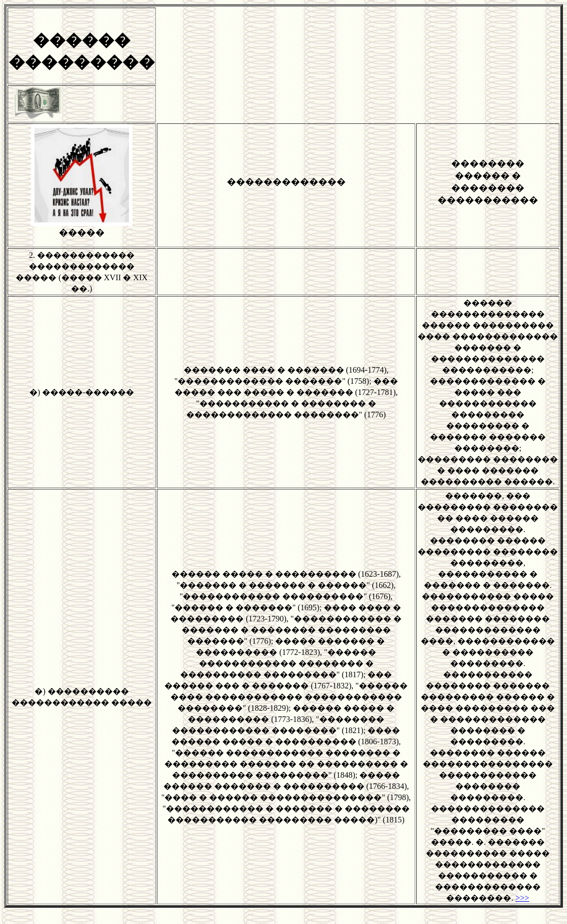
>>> (522, 898)
